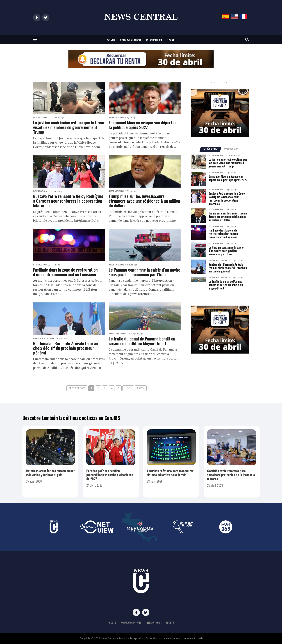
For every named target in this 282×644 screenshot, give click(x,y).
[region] (141, 59)
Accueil (111, 39)
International (154, 39)
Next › (128, 388)
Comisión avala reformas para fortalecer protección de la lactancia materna (231, 475)
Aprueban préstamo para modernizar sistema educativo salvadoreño (170, 473)
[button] (141, 59)
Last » (141, 388)
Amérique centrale (131, 39)
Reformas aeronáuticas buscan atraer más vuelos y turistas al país (50, 473)
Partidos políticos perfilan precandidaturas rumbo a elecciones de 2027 (110, 475)
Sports (171, 39)
